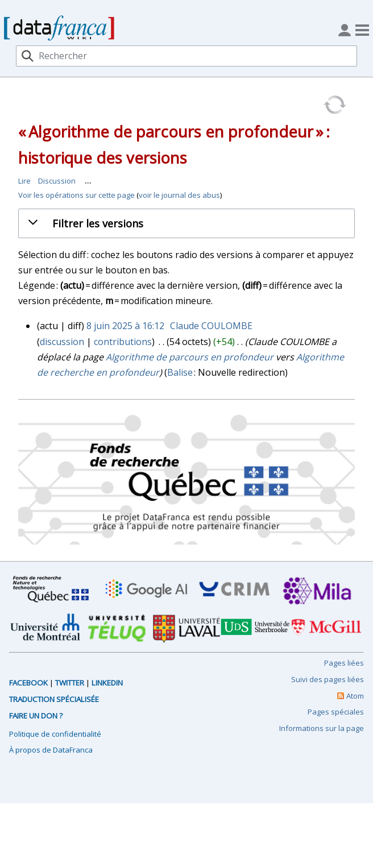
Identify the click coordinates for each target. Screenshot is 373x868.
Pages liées (344, 663)
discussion (62, 342)
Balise (180, 372)
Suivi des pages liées (328, 679)
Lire (24, 181)
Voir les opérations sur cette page (76, 195)
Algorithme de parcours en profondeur (190, 357)
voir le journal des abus (179, 195)
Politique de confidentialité (55, 734)
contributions (123, 342)
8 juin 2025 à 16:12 (125, 326)
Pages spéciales (336, 712)
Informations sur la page (322, 728)
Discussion (57, 181)
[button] (196, 223)
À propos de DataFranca (51, 750)
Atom (355, 696)
